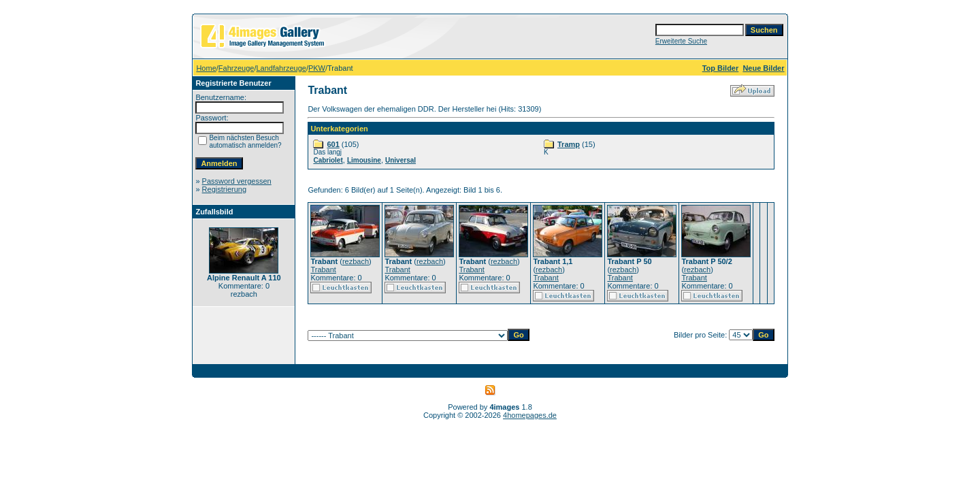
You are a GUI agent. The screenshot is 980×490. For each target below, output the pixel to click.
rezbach (356, 261)
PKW (317, 68)
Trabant (323, 269)
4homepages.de (530, 415)
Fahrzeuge (236, 68)
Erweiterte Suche (681, 41)
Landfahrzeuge (281, 68)
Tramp (569, 144)
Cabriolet (328, 160)
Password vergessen (237, 181)
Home (206, 68)
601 (333, 144)
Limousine (364, 160)
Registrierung (224, 189)
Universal (401, 160)
